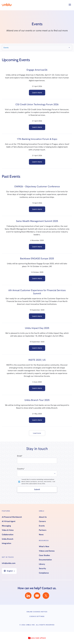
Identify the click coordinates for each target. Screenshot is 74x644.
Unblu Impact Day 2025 (37, 328)
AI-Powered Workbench (12, 517)
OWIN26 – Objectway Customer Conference (37, 186)
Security (42, 568)
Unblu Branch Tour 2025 (37, 400)
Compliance (44, 573)
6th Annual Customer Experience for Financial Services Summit (37, 292)
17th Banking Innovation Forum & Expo (37, 139)
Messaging (6, 526)
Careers (42, 521)
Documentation (45, 560)
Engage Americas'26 (37, 70)
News (41, 535)
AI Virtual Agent (9, 521)
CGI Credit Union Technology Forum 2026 (37, 104)
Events (42, 526)
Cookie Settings (37, 616)
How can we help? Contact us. (37, 588)
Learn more (37, 93)
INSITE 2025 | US (37, 360)
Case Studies (44, 555)
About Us (43, 517)
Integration (7, 543)
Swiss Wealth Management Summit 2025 (37, 221)
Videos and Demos (47, 551)
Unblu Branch (8, 539)
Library (42, 564)
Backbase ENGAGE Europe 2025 (37, 258)
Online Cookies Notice (37, 612)
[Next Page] (37, 433)
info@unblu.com (9, 563)
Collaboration (8, 535)
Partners (43, 530)
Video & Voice (8, 530)
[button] (70, 5)
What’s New (44, 547)
